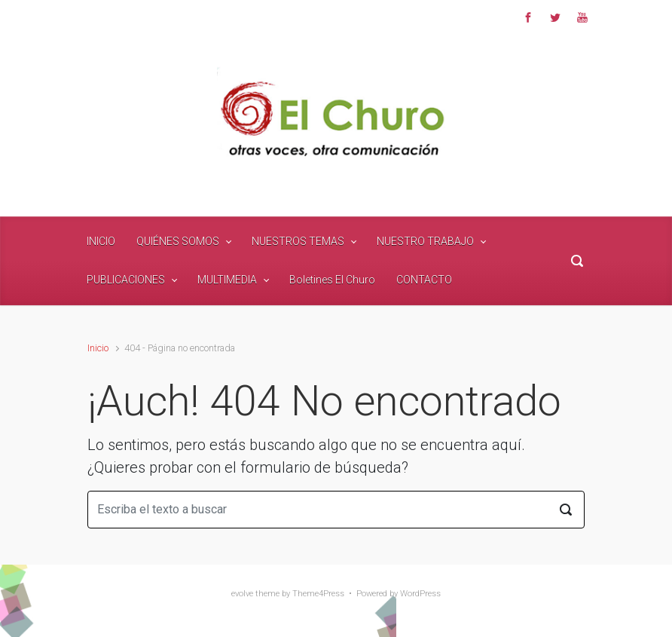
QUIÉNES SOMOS (178, 241)
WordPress (420, 594)
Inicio (98, 348)
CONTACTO (424, 280)
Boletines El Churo (332, 280)
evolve (242, 594)
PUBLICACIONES (126, 280)
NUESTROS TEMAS (298, 241)
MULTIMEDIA (227, 280)
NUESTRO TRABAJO (425, 241)
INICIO (101, 241)
